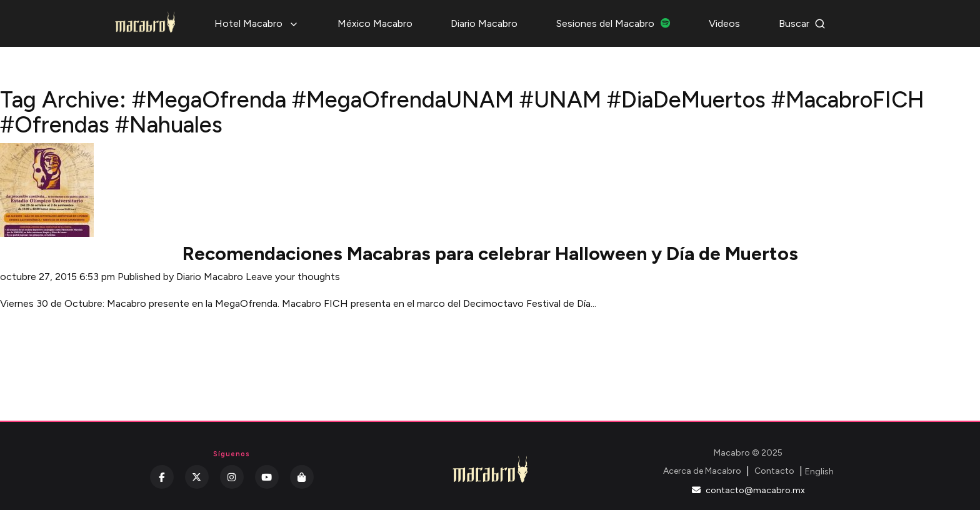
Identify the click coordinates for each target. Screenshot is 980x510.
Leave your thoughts (293, 277)
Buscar (802, 23)
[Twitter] (197, 477)
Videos (724, 23)
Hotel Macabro (257, 23)
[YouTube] (267, 477)
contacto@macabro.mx (748, 490)
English (819, 472)
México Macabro (375, 23)
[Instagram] (232, 477)
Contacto (774, 471)
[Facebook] (162, 477)
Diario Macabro (484, 23)
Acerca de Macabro (702, 471)
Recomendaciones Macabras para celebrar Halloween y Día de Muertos (490, 253)
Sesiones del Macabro (613, 23)
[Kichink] (302, 477)
